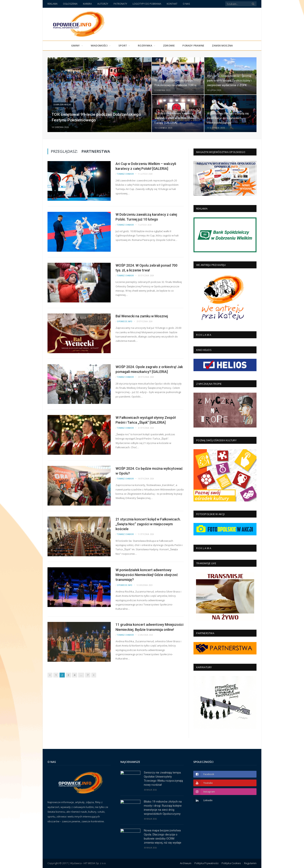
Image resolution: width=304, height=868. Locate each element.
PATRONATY (120, 4)
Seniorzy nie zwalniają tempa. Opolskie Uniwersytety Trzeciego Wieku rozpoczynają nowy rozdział (163, 779)
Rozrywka (145, 46)
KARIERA (87, 4)
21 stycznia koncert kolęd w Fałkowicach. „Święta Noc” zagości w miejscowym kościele (148, 524)
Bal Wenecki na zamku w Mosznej (142, 316)
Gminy (76, 46)
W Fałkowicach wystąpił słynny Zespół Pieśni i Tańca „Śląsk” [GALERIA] (146, 420)
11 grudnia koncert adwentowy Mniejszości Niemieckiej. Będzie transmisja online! (149, 627)
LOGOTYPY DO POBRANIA (147, 4)
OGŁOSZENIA (70, 4)
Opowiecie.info (125, 322)
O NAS (186, 4)
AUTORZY (103, 4)
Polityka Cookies (231, 863)
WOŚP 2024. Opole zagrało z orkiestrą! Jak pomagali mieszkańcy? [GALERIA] (149, 369)
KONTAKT (172, 4)
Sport (123, 46)
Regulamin (250, 863)
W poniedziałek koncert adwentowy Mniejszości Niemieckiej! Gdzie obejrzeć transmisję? (147, 575)
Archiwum (186, 863)
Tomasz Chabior (125, 174)
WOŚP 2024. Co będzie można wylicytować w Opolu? (149, 471)
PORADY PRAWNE (193, 46)
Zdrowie (169, 46)
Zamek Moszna (222, 46)
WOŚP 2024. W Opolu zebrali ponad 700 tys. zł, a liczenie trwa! (146, 268)
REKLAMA (53, 4)
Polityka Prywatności (206, 863)
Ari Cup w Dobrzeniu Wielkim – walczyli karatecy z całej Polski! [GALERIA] (146, 166)
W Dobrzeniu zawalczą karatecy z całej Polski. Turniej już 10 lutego (146, 217)
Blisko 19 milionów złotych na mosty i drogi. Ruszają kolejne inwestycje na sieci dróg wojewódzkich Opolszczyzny (163, 808)
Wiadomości (99, 46)
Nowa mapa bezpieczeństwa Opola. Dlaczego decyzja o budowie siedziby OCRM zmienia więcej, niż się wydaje (163, 837)
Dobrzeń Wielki (62, 105)
